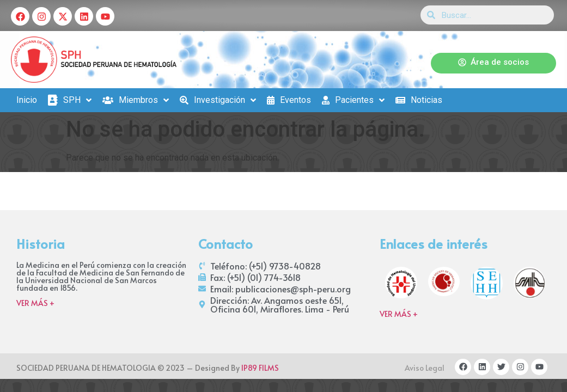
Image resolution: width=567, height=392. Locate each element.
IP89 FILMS (260, 368)
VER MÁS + (35, 303)
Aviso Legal (425, 368)
